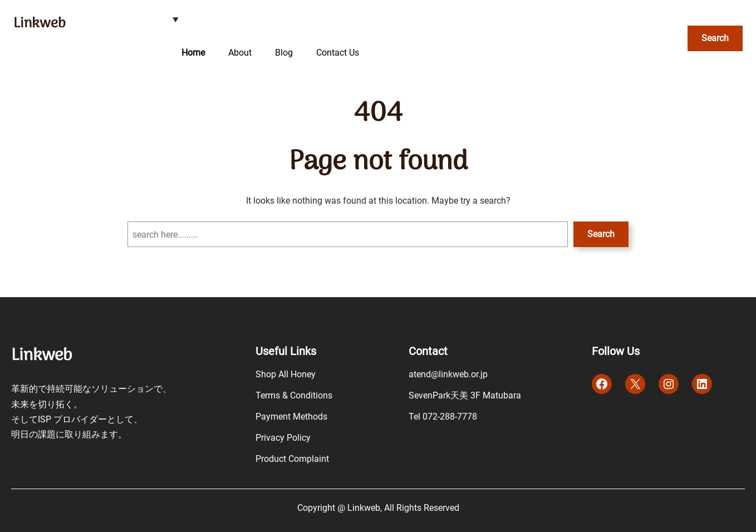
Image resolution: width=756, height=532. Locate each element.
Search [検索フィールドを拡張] (715, 38)
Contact (428, 351)
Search (601, 234)
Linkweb (40, 24)
